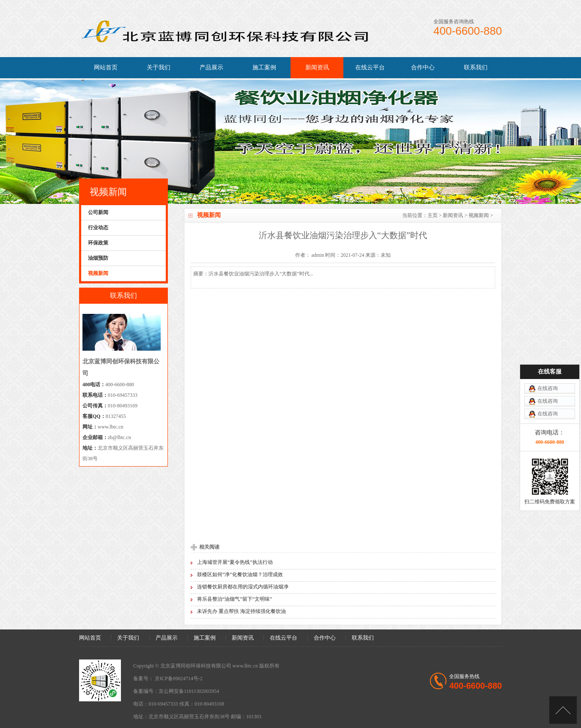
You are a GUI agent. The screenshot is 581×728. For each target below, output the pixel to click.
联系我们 (476, 67)
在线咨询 (548, 388)
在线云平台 (370, 67)
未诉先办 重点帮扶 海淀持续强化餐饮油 (241, 611)
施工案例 (264, 67)
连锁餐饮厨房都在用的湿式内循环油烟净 (243, 587)
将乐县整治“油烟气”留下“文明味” (234, 599)
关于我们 (159, 67)
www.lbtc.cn (111, 427)
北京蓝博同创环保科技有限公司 (196, 666)
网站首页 (106, 67)
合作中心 (423, 67)
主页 (433, 215)
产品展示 (211, 67)
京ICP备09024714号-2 (179, 679)
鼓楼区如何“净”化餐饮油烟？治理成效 (240, 574)
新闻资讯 (317, 67)
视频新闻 (479, 215)
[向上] (563, 710)
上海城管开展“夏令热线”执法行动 (235, 562)
